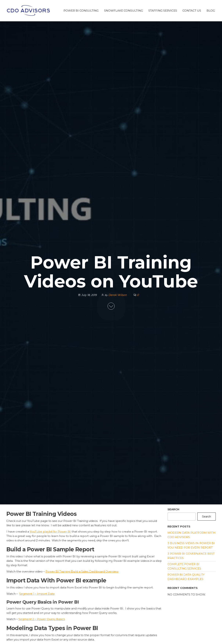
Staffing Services (163, 11)
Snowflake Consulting (123, 11)
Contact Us (192, 11)
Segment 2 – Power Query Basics (42, 619)
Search (173, 509)
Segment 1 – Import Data (37, 594)
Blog (211, 11)
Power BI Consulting (81, 11)
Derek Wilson (118, 295)
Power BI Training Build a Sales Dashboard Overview (82, 571)
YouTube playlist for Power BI (50, 532)
